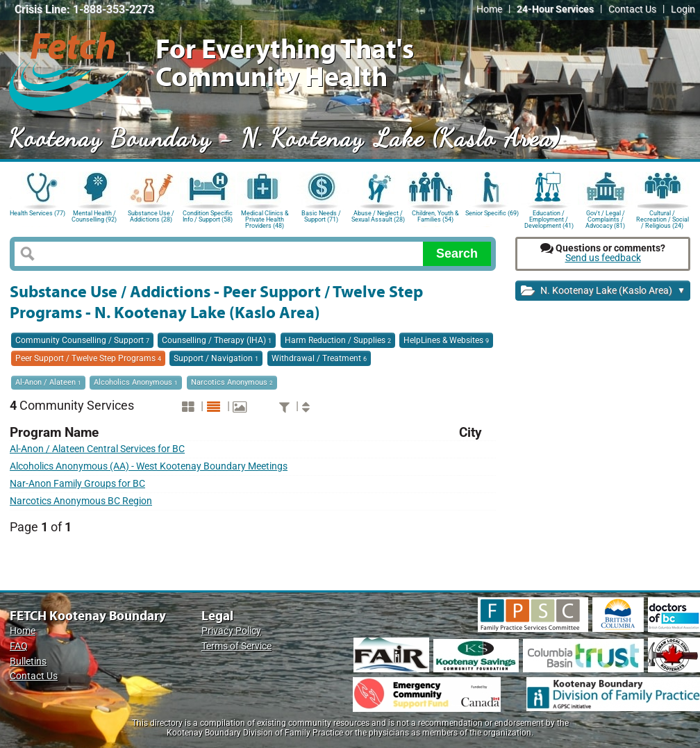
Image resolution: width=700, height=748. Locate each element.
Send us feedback (603, 258)
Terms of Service (236, 646)
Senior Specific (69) (492, 213)
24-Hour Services (555, 9)
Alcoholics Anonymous (136, 382)
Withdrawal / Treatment (319, 358)
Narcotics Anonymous (232, 382)
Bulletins (28, 662)
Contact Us (632, 9)
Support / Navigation (216, 358)
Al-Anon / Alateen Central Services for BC (97, 449)
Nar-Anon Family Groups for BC (77, 484)
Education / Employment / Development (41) (549, 218)
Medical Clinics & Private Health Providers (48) (265, 218)
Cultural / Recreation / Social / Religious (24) (662, 218)
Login (683, 9)
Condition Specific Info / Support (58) (208, 216)
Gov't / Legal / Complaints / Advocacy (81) (605, 218)
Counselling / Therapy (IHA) (217, 340)
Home (489, 9)
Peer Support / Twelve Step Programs (88, 358)
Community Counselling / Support (82, 340)
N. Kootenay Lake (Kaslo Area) (603, 291)
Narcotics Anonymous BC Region (81, 501)
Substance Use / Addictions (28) (151, 216)
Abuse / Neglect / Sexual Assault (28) (378, 216)
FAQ (19, 646)
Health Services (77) (37, 213)
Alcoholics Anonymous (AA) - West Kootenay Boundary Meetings (149, 466)
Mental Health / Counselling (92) (94, 216)
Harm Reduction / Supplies (338, 340)
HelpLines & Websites (446, 340)
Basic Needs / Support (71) (321, 216)
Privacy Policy (231, 631)
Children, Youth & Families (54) (435, 216)
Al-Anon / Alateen (48, 382)
